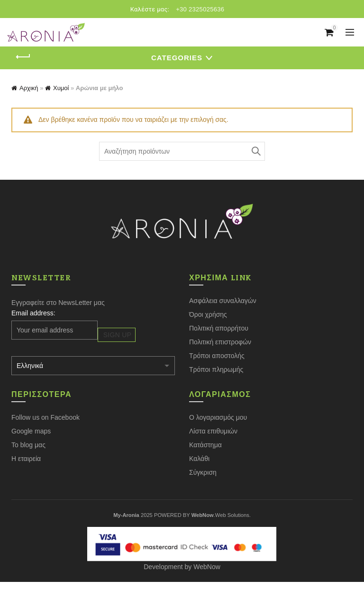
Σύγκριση (203, 472)
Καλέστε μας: (150, 9)
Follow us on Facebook (45, 417)
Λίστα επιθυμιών (213, 431)
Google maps (31, 431)
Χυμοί (61, 88)
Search (255, 151)
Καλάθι (199, 459)
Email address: (33, 313)
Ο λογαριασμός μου (218, 417)
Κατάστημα (205, 445)
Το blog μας (28, 445)
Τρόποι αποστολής (217, 356)
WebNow (207, 567)
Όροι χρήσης (208, 314)
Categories (177, 58)
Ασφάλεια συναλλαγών (223, 301)
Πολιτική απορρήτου (219, 328)
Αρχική (29, 88)
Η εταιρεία (26, 459)
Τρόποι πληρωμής (216, 369)
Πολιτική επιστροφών (220, 342)
